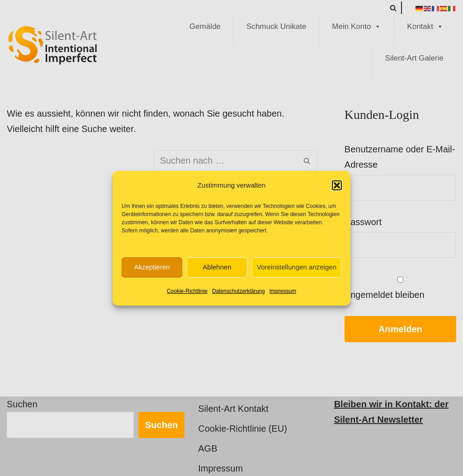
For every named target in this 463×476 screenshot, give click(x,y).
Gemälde (205, 26)
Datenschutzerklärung (239, 291)
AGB (208, 448)
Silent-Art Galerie (414, 58)
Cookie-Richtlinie (187, 291)
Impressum (283, 291)
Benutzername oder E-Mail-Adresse (400, 157)
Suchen (22, 404)
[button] (337, 185)
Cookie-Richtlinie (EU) (243, 429)
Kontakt (425, 27)
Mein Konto (357, 27)
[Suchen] (393, 8)
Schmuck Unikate (276, 26)
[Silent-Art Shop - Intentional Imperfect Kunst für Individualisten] (52, 45)
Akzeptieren (152, 267)
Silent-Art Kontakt (233, 409)
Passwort (363, 222)
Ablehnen (217, 267)
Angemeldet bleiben (400, 288)
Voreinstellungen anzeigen (297, 267)
